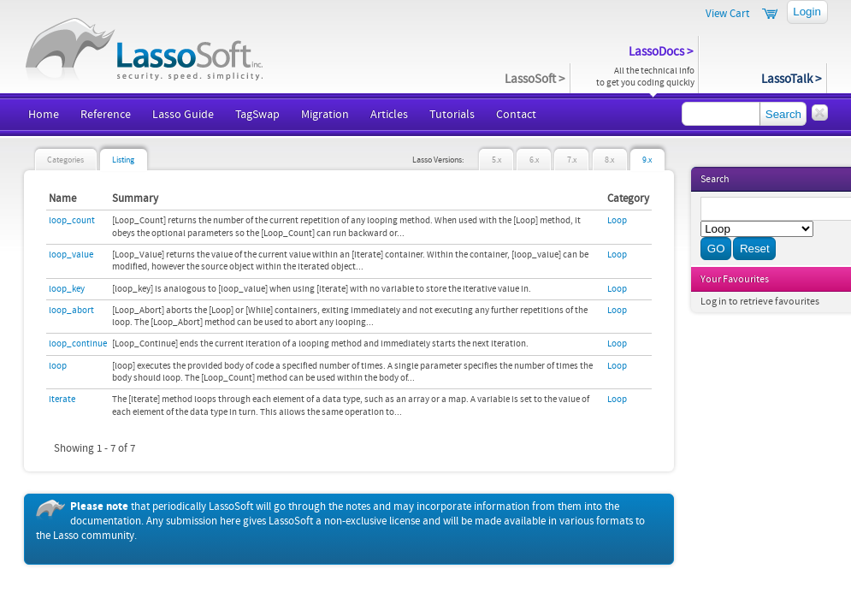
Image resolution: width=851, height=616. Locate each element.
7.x (572, 160)
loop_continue (78, 344)
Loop (617, 221)
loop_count (72, 221)
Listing (123, 160)
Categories (65, 160)
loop (58, 366)
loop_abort (71, 311)
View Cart (727, 14)
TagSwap (257, 115)
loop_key (67, 289)
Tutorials (452, 115)
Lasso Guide (183, 115)
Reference (106, 115)
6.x (534, 160)
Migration (325, 115)
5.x (496, 160)
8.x (609, 160)
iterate (62, 400)
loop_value (71, 255)
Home (44, 115)
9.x (647, 160)
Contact (516, 115)
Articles (389, 115)
